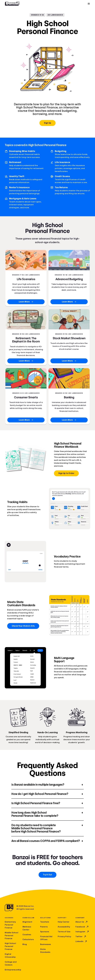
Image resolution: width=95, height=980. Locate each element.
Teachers (45, 922)
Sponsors (45, 932)
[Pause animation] (9, 545)
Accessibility (64, 927)
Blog (25, 944)
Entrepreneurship (12, 970)
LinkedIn (81, 941)
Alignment (27, 922)
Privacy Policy (64, 937)
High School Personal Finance (10, 946)
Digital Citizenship (10, 956)
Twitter (81, 937)
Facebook (82, 927)
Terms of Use (64, 932)
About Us (82, 922)
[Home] (12, 4)
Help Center (64, 922)
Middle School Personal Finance (12, 936)
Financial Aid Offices (46, 938)
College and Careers (11, 963)
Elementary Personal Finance (10, 925)
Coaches (27, 935)
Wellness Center (27, 928)
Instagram (82, 932)
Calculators (28, 939)
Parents (44, 927)
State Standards (45, 951)
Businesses (46, 944)
